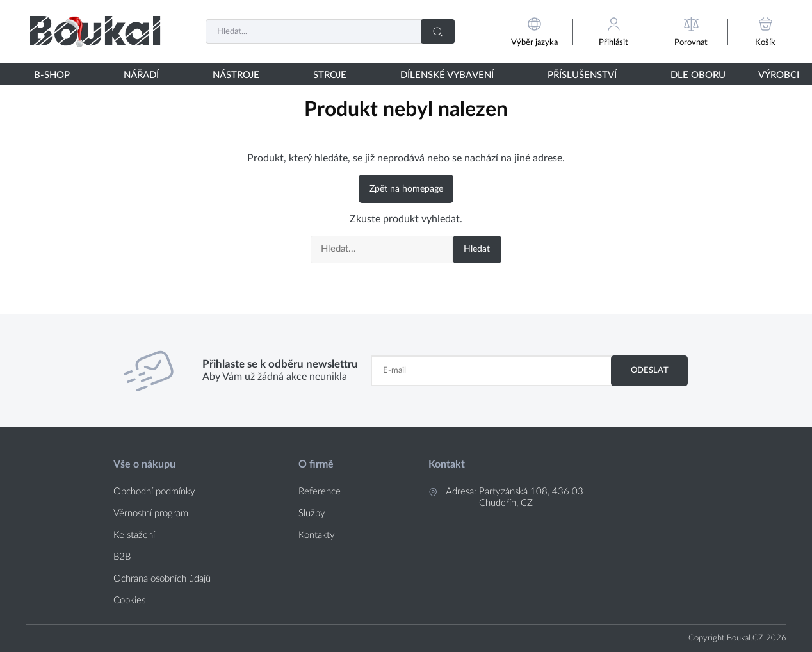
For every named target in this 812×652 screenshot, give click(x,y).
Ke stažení (134, 535)
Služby (312, 513)
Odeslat (650, 370)
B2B (122, 557)
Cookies (129, 600)
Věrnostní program (151, 513)
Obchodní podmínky (154, 492)
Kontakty (317, 535)
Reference (320, 492)
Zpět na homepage (406, 189)
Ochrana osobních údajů (162, 579)
